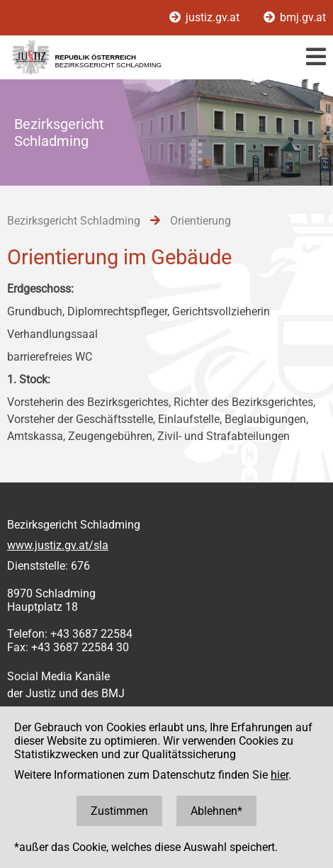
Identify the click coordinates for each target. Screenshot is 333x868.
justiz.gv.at (206, 17)
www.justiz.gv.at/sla (58, 545)
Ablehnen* (216, 811)
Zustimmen (119, 811)
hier (280, 775)
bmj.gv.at (295, 17)
